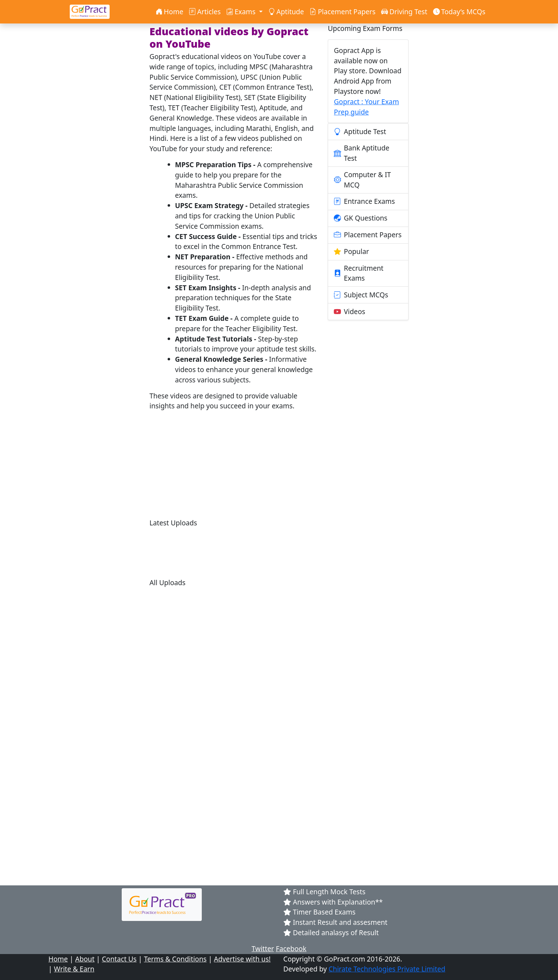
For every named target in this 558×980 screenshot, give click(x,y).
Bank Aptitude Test (362, 153)
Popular (351, 252)
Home (169, 12)
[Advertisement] (234, 467)
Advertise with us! (242, 959)
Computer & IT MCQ (362, 180)
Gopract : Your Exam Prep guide (366, 107)
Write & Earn (74, 969)
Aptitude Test (360, 132)
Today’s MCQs (459, 12)
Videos (349, 312)
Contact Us (119, 959)
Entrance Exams (364, 202)
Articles (205, 12)
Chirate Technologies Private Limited (387, 969)
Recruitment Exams (359, 273)
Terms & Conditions (175, 959)
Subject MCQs (361, 295)
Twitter (263, 949)
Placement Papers (343, 12)
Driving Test (404, 12)
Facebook (291, 949)
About (85, 959)
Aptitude (286, 12)
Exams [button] (242, 12)
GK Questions (360, 218)
